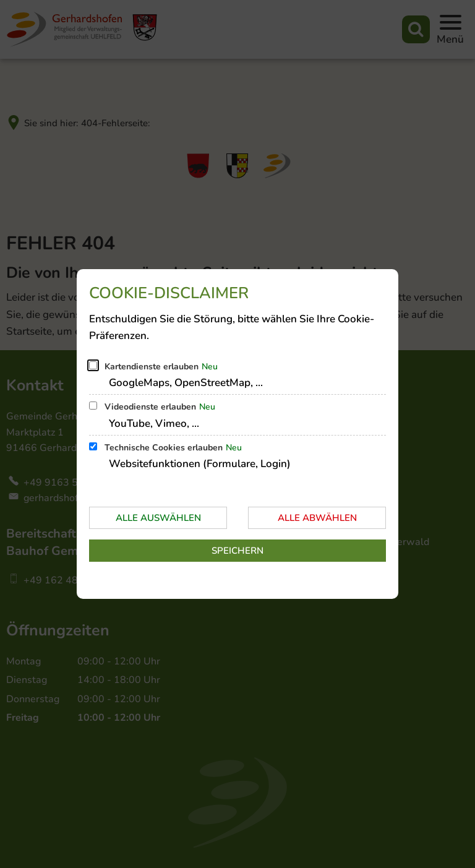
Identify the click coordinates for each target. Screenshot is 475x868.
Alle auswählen (158, 518)
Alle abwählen (317, 518)
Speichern (237, 551)
